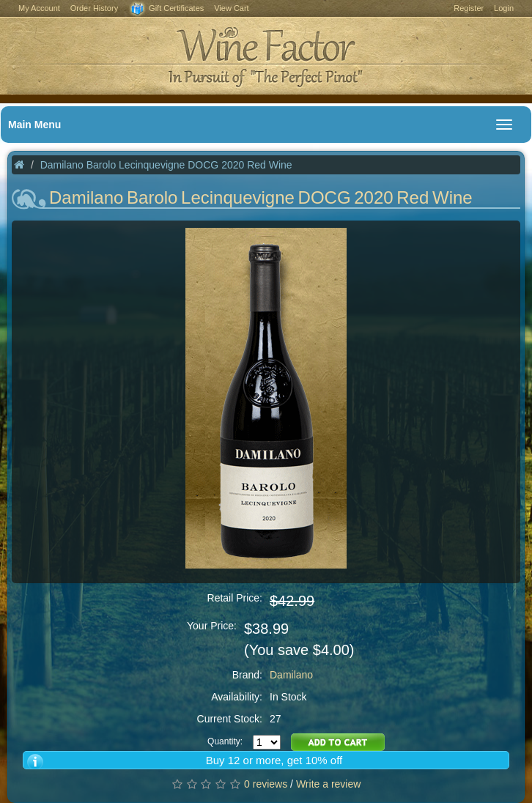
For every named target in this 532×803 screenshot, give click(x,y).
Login (504, 8)
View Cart (231, 8)
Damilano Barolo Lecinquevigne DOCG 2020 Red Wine (166, 165)
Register (469, 8)
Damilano (291, 675)
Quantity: (225, 741)
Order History (94, 8)
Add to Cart (338, 742)
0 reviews (266, 784)
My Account (39, 8)
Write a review (328, 784)
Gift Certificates (166, 9)
